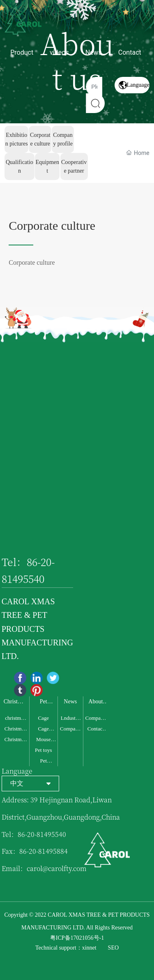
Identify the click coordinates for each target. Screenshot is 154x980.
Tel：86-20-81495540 (34, 834)
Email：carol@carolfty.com (44, 868)
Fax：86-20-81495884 (35, 851)
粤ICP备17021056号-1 (77, 938)
